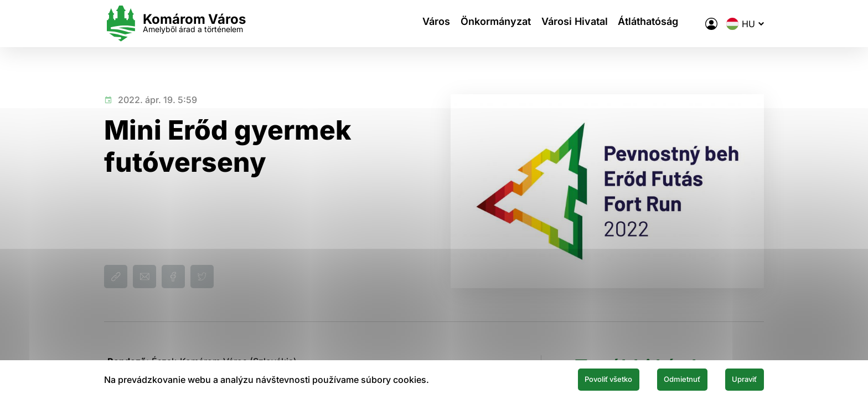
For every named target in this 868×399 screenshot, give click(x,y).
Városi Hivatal (578, 24)
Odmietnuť (660, 378)
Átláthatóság (658, 24)
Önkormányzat (494, 24)
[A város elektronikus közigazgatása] (711, 24)
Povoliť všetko (568, 378)
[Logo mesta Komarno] (175, 24)
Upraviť (737, 378)
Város (428, 24)
